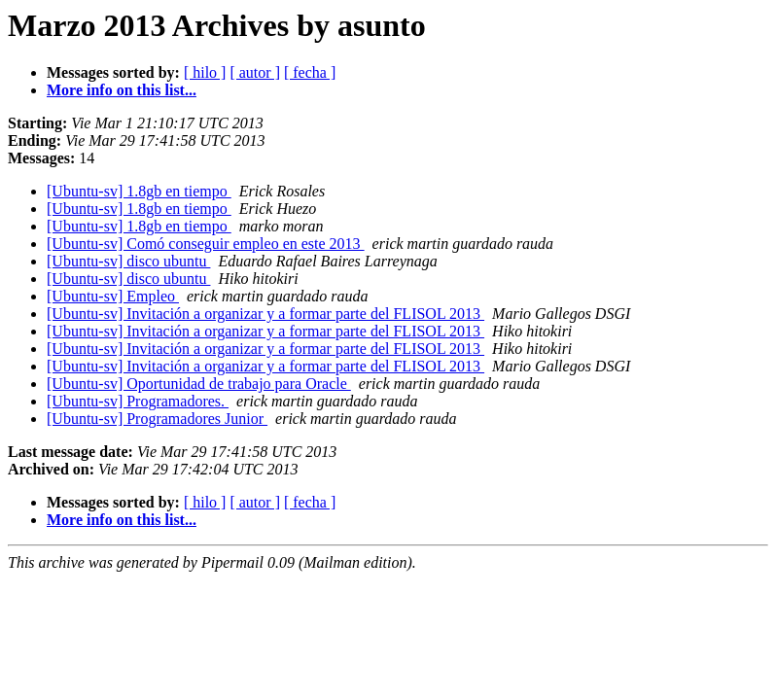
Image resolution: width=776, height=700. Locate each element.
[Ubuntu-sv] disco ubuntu (128, 261)
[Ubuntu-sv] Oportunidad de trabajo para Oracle (199, 384)
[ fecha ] (310, 72)
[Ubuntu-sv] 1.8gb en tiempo (139, 191)
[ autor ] (255, 72)
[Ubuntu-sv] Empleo (113, 296)
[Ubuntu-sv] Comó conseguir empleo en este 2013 (206, 244)
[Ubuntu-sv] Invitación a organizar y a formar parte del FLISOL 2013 (265, 314)
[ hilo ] (205, 72)
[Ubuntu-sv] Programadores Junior (157, 419)
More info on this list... (122, 90)
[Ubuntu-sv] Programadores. (138, 401)
